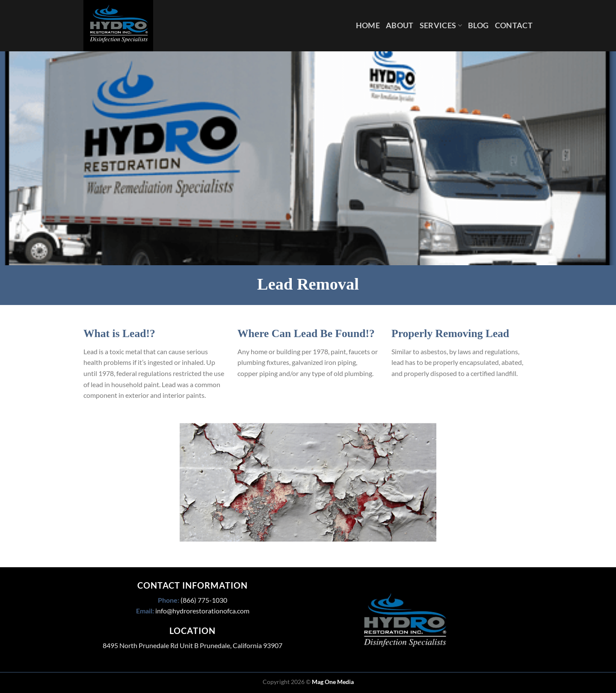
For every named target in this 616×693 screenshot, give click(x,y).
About (400, 25)
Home (368, 25)
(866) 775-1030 (204, 600)
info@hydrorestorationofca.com (202, 611)
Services (441, 25)
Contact (514, 25)
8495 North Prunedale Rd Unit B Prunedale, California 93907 (192, 645)
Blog (478, 25)
